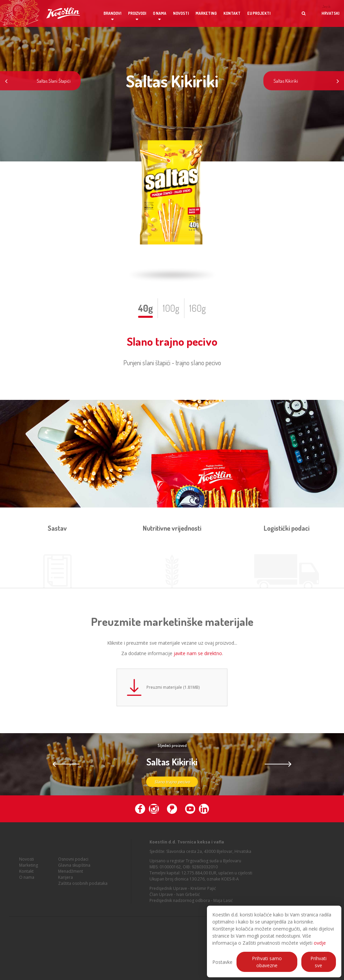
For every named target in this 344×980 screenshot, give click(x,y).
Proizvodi (137, 13)
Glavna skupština (74, 875)
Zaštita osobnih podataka (83, 893)
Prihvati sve (318, 962)
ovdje (320, 943)
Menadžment (71, 881)
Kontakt (232, 13)
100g (171, 308)
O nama (160, 13)
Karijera (66, 887)
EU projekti (259, 13)
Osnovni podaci (73, 869)
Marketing (206, 13)
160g (198, 308)
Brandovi (112, 13)
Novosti (181, 13)
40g (145, 308)
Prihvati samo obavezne (267, 962)
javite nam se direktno (198, 653)
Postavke (222, 962)
